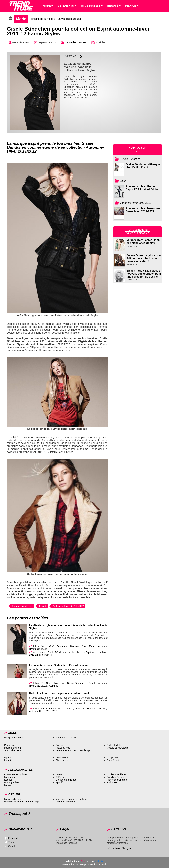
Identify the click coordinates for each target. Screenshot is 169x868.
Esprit (43, 606)
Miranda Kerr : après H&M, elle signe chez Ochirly (143, 241)
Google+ (13, 846)
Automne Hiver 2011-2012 (68, 606)
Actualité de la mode (42, 19)
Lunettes (9, 760)
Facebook (13, 838)
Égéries (8, 780)
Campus (54, 686)
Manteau (59, 683)
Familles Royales (116, 777)
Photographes (12, 782)
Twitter (12, 842)
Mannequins (11, 777)
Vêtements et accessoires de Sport (74, 750)
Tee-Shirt (46, 683)
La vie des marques (69, 19)
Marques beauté (13, 799)
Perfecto (92, 709)
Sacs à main (113, 760)
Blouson (75, 646)
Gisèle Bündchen (22, 606)
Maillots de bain (13, 748)
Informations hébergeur (119, 848)
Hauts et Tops (63, 748)
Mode (21, 19)
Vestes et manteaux (117, 748)
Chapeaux (112, 758)
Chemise (68, 709)
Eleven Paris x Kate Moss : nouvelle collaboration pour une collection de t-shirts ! (144, 274)
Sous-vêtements (13, 750)
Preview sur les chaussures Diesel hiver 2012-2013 (143, 210)
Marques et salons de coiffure (71, 799)
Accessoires (62, 758)
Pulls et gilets (114, 745)
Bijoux (8, 758)
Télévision (61, 777)
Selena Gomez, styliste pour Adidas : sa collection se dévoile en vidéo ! (144, 258)
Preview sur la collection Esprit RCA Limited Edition (143, 188)
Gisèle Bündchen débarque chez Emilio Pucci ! (143, 166)
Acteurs (60, 774)
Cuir (84, 646)
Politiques (112, 782)
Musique (9, 785)
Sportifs (60, 782)
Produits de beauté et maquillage (22, 802)
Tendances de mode (66, 738)
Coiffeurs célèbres (117, 774)
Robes (59, 745)
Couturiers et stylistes (16, 774)
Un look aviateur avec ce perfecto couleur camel (59, 694)
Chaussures (62, 760)
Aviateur (80, 709)
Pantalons (10, 745)
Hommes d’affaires (117, 780)
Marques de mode (14, 738)
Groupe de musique (66, 780)
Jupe (44, 646)
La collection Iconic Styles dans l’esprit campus (59, 665)
